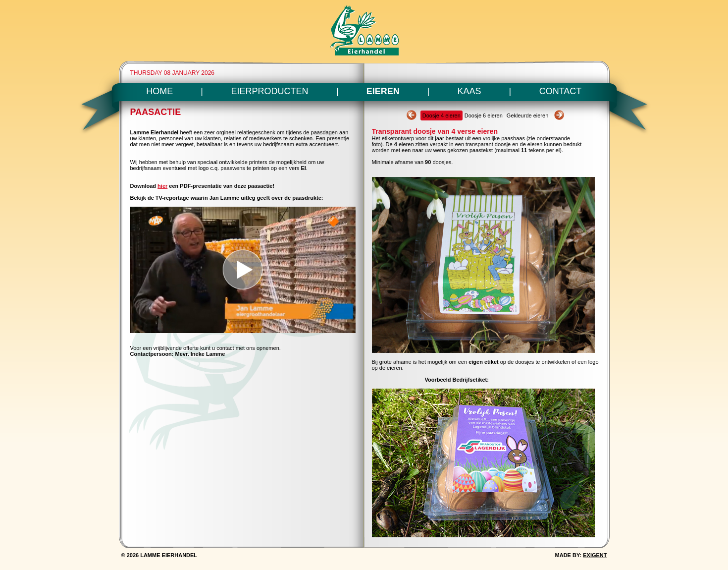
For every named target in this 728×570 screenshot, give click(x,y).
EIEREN (383, 91)
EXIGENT (595, 555)
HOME (159, 91)
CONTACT (561, 91)
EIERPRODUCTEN (270, 91)
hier (162, 186)
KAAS (469, 91)
